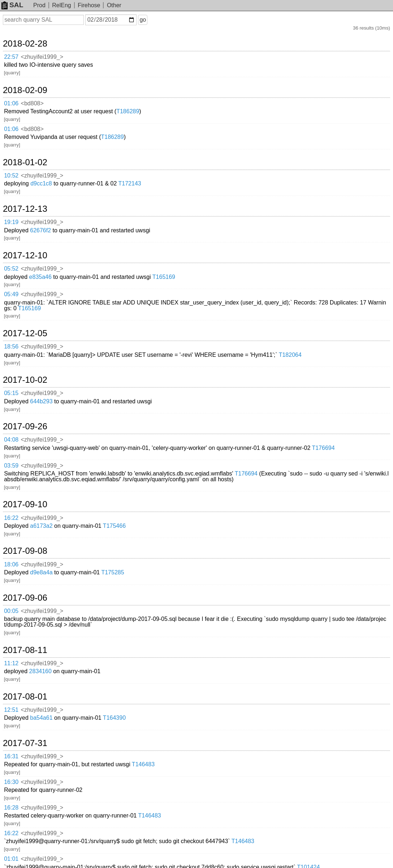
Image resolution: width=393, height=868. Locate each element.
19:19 (11, 222)
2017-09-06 (25, 598)
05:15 (11, 393)
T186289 (128, 111)
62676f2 (40, 230)
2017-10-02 (25, 380)
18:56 (11, 347)
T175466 (114, 526)
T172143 (130, 183)
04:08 (11, 440)
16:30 (11, 782)
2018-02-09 (25, 90)
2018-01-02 (25, 162)
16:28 (11, 808)
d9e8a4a (41, 572)
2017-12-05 (25, 333)
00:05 (11, 611)
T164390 (114, 718)
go (143, 20)
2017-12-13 (25, 209)
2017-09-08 (25, 551)
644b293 (41, 401)
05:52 (11, 269)
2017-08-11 (25, 650)
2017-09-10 (25, 504)
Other (114, 5)
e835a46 (40, 277)
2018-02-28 (25, 44)
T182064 (290, 355)
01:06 (11, 103)
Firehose (89, 5)
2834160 (40, 671)
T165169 (164, 277)
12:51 (11, 710)
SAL (12, 5)
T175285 (113, 572)
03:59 (11, 466)
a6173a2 (41, 526)
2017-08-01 (25, 697)
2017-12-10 (25, 255)
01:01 (11, 859)
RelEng (61, 5)
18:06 (11, 564)
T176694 (323, 448)
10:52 (11, 176)
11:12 (11, 663)
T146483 (143, 764)
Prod (39, 5)
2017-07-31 (25, 743)
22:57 (11, 57)
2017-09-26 (25, 426)
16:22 (11, 518)
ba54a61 (41, 718)
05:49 (11, 294)
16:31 (11, 756)
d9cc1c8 (41, 183)
